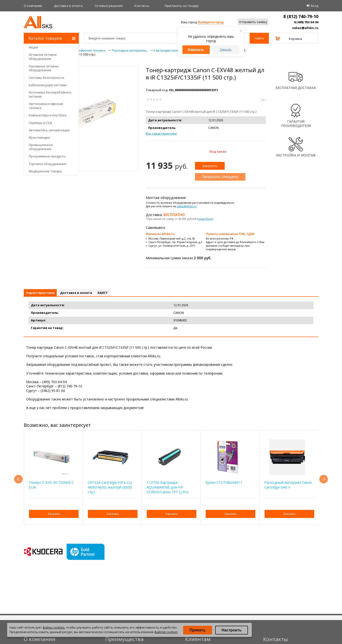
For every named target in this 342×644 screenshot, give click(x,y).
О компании (33, 6)
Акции (33, 47)
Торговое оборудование (47, 164)
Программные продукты (47, 156)
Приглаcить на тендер (182, 6)
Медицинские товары (45, 171)
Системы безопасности (46, 78)
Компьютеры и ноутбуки (48, 115)
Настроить (232, 630)
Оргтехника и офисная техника (46, 106)
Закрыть (226, 49)
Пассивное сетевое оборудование (44, 68)
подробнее (205, 219)
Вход (315, 6)
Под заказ (218, 151)
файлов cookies (166, 632)
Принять (198, 630)
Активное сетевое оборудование (43, 57)
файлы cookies (54, 627)
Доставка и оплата (68, 6)
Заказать (210, 166)
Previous (18, 479)
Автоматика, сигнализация (49, 130)
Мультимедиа (39, 137)
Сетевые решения (109, 6)
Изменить (196, 49)
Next (324, 479)
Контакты (142, 6)
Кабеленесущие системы (48, 85)
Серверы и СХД (40, 123)
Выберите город (211, 22)
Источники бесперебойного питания (50, 94)
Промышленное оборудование (41, 147)
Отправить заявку (253, 22)
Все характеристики (161, 133)
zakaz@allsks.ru (305, 28)
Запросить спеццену (220, 177)
